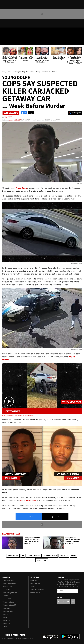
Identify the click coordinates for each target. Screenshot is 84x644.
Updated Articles (8, 602)
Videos (5, 627)
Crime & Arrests (34, 556)
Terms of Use (7, 587)
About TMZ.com (8, 580)
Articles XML (7, 599)
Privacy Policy (61, 586)
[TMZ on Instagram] (19, 31)
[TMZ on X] (9, 31)
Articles (5, 596)
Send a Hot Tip (35, 583)
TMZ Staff (8, 117)
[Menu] (3, 42)
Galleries (5, 614)
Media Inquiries (35, 593)
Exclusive (64, 556)
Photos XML (7, 624)
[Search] (81, 42)
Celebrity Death (50, 556)
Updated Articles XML (10, 605)
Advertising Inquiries (37, 590)
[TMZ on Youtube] (14, 31)
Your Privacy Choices (10, 593)
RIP (23, 556)
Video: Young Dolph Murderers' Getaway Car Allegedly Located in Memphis (18, 415)
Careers (32, 587)
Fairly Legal (42, 560)
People (5, 617)
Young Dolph (13, 556)
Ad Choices (6, 590)
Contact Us (33, 580)
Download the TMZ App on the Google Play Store (70, 637)
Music (73, 556)
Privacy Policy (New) (9, 583)
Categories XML (8, 611)
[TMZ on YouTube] (68, 602)
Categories (6, 608)
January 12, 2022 (15, 120)
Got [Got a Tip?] (7, 37)
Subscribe (76, 591)
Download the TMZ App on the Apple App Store (51, 637)
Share (29, 517)
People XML (7, 620)
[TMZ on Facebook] (3, 31)
